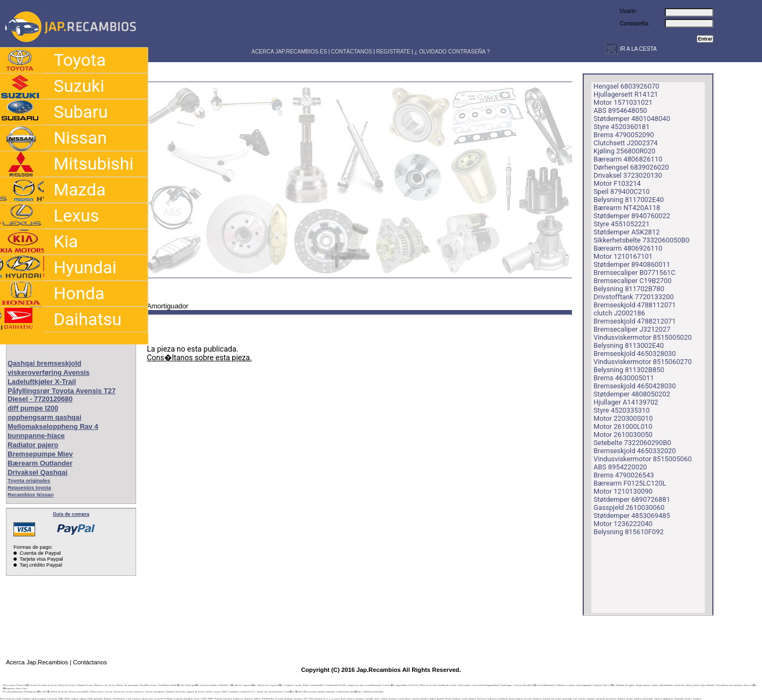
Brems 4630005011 (624, 378)
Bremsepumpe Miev (40, 454)
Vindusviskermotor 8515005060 (643, 459)
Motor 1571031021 (623, 102)
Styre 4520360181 (622, 127)
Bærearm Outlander (40, 463)
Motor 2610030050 (623, 435)
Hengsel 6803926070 (626, 86)
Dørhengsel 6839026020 (631, 167)
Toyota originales (29, 480)
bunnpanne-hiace (36, 436)
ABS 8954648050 (620, 110)
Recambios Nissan (31, 494)
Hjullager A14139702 (626, 402)
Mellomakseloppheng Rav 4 (53, 426)
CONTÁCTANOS (352, 52)
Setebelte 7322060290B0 (632, 443)
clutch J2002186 (619, 313)
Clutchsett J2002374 (626, 143)
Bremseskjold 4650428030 (635, 386)
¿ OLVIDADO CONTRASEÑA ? (452, 52)
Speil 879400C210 (622, 191)
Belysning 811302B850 (629, 370)
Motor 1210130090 (623, 491)
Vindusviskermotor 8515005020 (643, 337)
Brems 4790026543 (624, 475)
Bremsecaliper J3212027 (632, 329)
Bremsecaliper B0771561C (635, 272)
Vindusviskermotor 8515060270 (643, 362)
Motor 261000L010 (623, 426)
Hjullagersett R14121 (626, 94)
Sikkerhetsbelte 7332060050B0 (642, 240)
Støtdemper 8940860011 (632, 264)
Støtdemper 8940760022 (632, 216)
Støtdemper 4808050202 (632, 394)
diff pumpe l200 (33, 408)
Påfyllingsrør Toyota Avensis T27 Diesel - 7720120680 (62, 395)
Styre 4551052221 (622, 224)
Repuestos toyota (29, 487)
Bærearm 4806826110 (628, 159)
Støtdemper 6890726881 (632, 499)
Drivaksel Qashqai (38, 472)
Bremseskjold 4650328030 (635, 354)
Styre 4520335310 (622, 410)
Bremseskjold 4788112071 (635, 305)
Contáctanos (90, 662)
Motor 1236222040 (623, 524)
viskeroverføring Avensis (49, 372)
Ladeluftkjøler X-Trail (42, 382)
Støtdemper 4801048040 (632, 119)
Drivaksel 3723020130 (628, 175)
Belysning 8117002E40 (629, 200)
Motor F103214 (617, 183)
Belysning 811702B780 (629, 289)
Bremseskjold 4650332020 (635, 451)
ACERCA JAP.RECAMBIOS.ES (289, 52)
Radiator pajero (33, 445)
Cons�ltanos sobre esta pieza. (199, 358)
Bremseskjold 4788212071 (635, 321)
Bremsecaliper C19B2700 (632, 281)
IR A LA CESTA (638, 49)
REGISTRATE (393, 52)
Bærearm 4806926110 (628, 248)
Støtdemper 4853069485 (632, 516)
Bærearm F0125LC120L (630, 483)
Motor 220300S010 (623, 418)
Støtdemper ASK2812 (627, 232)
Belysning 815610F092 (629, 532)
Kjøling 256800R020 (625, 151)
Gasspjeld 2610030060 (629, 507)
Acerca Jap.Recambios (37, 662)
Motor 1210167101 (623, 256)
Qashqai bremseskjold (45, 363)
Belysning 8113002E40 (629, 345)
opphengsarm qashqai (45, 417)
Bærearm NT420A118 (627, 208)
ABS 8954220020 (620, 467)
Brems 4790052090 (624, 135)
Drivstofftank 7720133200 (634, 297)
